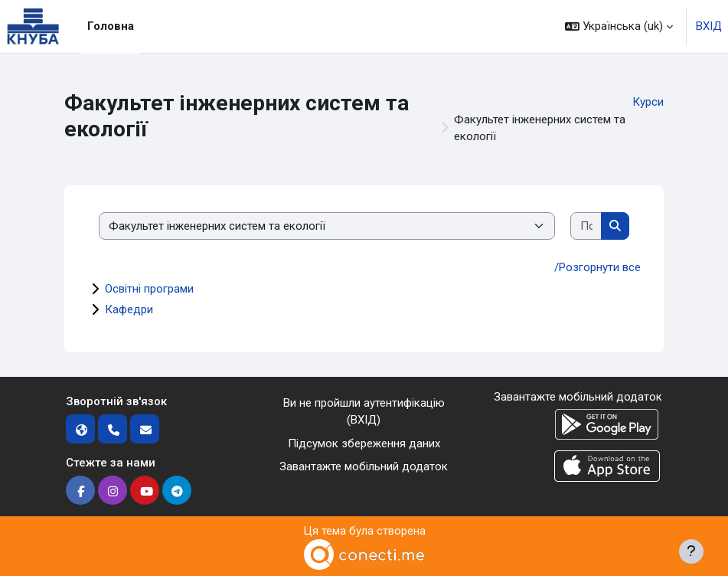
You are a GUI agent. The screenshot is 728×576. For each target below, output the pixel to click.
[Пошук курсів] (586, 226)
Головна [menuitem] (111, 26)
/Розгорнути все (597, 267)
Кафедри (129, 309)
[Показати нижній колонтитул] (691, 551)
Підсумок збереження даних (364, 443)
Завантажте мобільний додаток (364, 466)
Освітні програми (149, 289)
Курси (648, 102)
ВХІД (709, 26)
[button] (619, 26)
